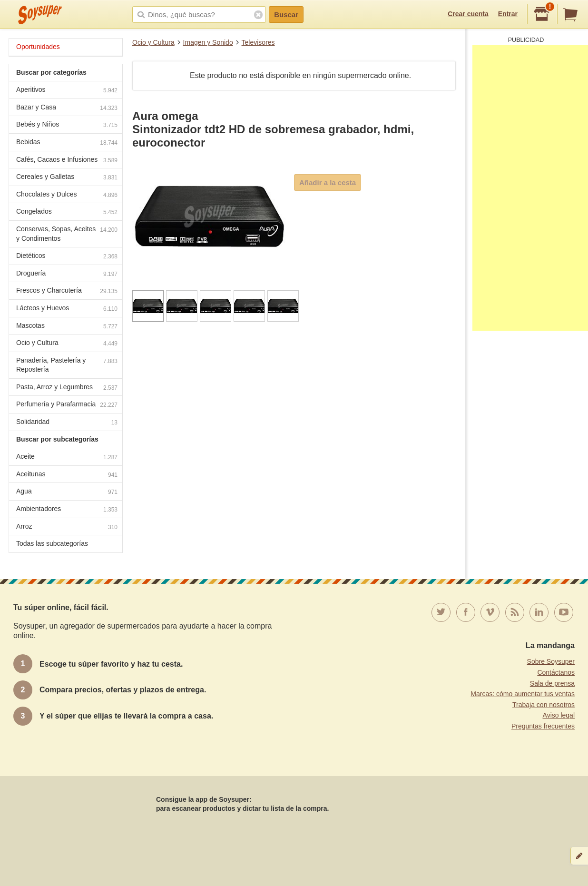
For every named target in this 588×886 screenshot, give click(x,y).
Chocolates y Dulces (67, 195)
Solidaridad (67, 423)
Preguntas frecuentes (543, 726)
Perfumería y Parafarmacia (67, 405)
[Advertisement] (530, 188)
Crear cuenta (468, 14)
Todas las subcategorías (52, 543)
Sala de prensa (552, 683)
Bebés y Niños (67, 125)
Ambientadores (67, 510)
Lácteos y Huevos (67, 309)
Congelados (67, 212)
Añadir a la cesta (328, 182)
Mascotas (67, 327)
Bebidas (67, 143)
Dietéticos (67, 257)
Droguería (67, 274)
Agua (67, 492)
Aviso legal (559, 715)
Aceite (67, 458)
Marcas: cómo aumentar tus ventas (523, 694)
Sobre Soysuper (551, 661)
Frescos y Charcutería (67, 291)
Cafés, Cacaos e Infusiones (67, 161)
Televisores (258, 42)
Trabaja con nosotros (544, 705)
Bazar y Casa (67, 108)
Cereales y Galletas (67, 178)
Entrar (508, 14)
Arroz (67, 527)
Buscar (286, 15)
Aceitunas (67, 475)
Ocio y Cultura (153, 42)
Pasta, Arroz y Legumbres (67, 388)
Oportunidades (38, 47)
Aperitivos (67, 91)
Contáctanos (556, 672)
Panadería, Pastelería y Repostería (67, 365)
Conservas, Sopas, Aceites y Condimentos (67, 234)
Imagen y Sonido (208, 42)
